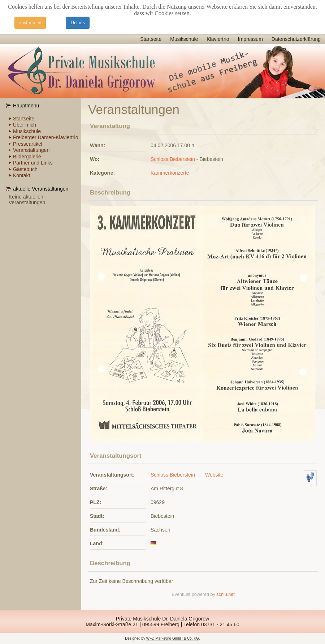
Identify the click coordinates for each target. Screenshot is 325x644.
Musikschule (184, 39)
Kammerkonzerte (170, 173)
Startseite (151, 39)
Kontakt (21, 175)
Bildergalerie (27, 157)
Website (214, 475)
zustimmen (30, 23)
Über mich (25, 125)
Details (78, 23)
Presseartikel (28, 144)
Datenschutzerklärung (296, 39)
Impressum (250, 39)
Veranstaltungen (31, 150)
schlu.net (225, 594)
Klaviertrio (218, 39)
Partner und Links (33, 163)
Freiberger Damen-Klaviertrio (46, 137)
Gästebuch (25, 169)
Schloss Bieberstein (173, 159)
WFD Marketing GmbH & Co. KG (173, 638)
